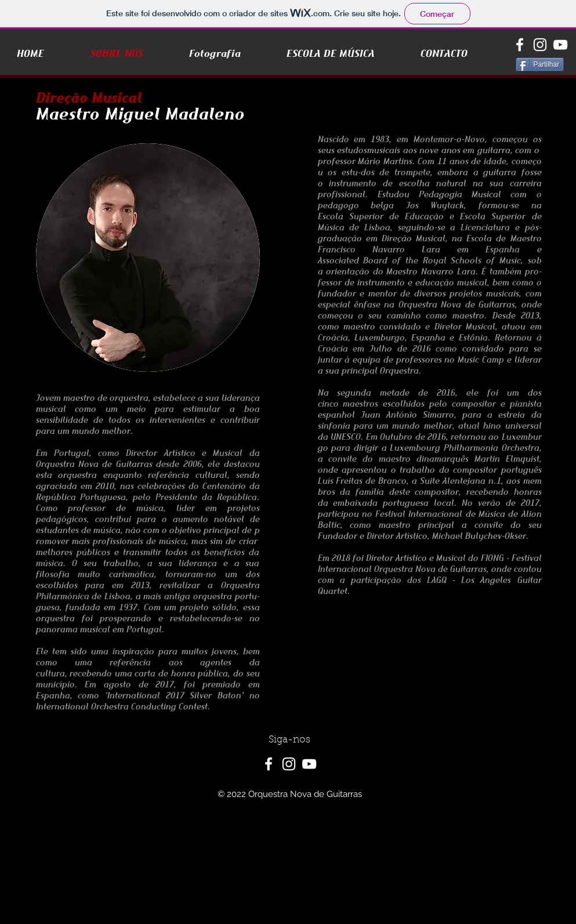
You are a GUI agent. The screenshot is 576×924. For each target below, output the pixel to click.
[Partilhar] (540, 64)
